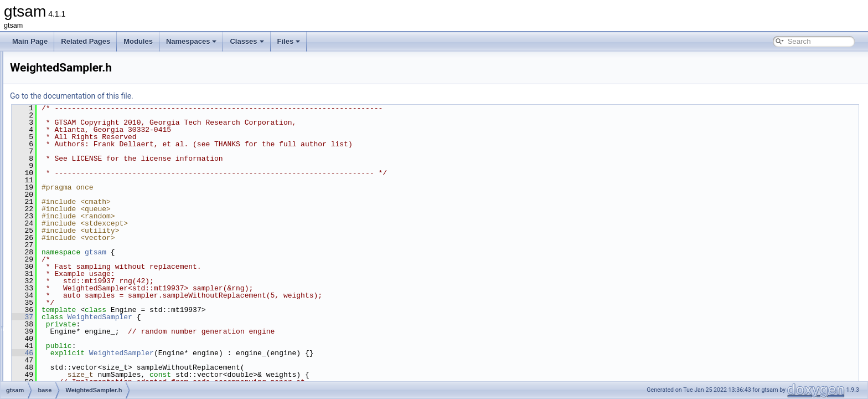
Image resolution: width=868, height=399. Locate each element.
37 (161, 317)
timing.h (66, 88)
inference (59, 270)
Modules (138, 41)
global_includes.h (71, 368)
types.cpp (68, 112)
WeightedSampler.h (83, 222)
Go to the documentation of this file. (210, 96)
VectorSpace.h (76, 185)
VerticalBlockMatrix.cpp (89, 197)
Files (289, 41)
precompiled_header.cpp (82, 380)
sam (52, 319)
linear (53, 283)
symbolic (58, 356)
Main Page (30, 41)
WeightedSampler (238, 317)
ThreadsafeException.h (88, 63)
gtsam (234, 252)
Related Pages (86, 41)
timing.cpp (69, 75)
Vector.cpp (70, 161)
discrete (57, 246)
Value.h (65, 149)
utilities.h (67, 136)
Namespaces (192, 41)
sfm (51, 331)
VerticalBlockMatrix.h (85, 209)
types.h (65, 124)
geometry (59, 258)
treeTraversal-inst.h (83, 100)
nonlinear (59, 307)
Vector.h (66, 173)
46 (161, 353)
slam (52, 344)
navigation (61, 295)
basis (53, 234)
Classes (247, 41)
